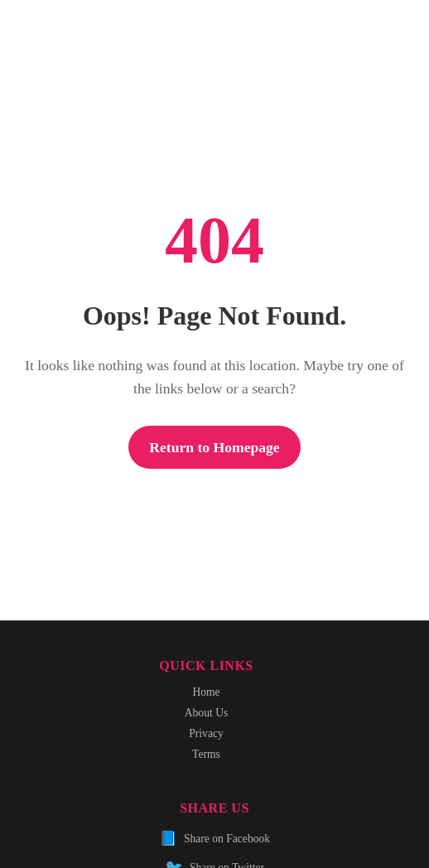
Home (206, 692)
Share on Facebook (214, 839)
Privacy (206, 733)
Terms (206, 754)
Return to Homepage (214, 447)
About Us (207, 713)
